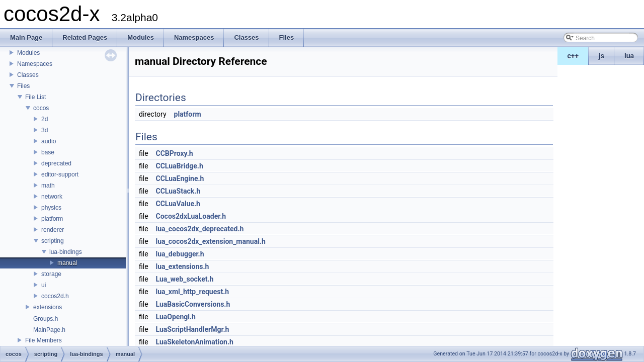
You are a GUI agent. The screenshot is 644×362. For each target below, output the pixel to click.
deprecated (56, 163)
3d (45, 130)
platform (52, 219)
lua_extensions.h (183, 266)
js (601, 56)
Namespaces (35, 64)
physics (51, 208)
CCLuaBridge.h (180, 166)
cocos (41, 108)
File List (35, 97)
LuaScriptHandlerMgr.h (193, 329)
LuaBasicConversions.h (193, 304)
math (48, 186)
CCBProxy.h (175, 153)
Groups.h (46, 319)
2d (45, 119)
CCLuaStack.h (178, 191)
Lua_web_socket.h (185, 279)
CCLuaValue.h (178, 204)
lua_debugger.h (180, 254)
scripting (53, 241)
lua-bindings (66, 252)
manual (67, 263)
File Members (44, 340)
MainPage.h (49, 330)
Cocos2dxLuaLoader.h (191, 216)
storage (51, 274)
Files (23, 86)
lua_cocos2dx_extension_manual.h (211, 241)
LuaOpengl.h (176, 317)
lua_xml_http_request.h (193, 292)
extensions (48, 307)
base (48, 152)
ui (44, 285)
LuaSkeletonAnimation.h (195, 342)
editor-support (60, 174)
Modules (28, 53)
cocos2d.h (55, 296)
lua (629, 56)
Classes (28, 75)
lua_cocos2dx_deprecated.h (200, 229)
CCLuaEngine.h (180, 178)
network (52, 197)
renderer (53, 230)
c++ (573, 56)
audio (49, 141)
